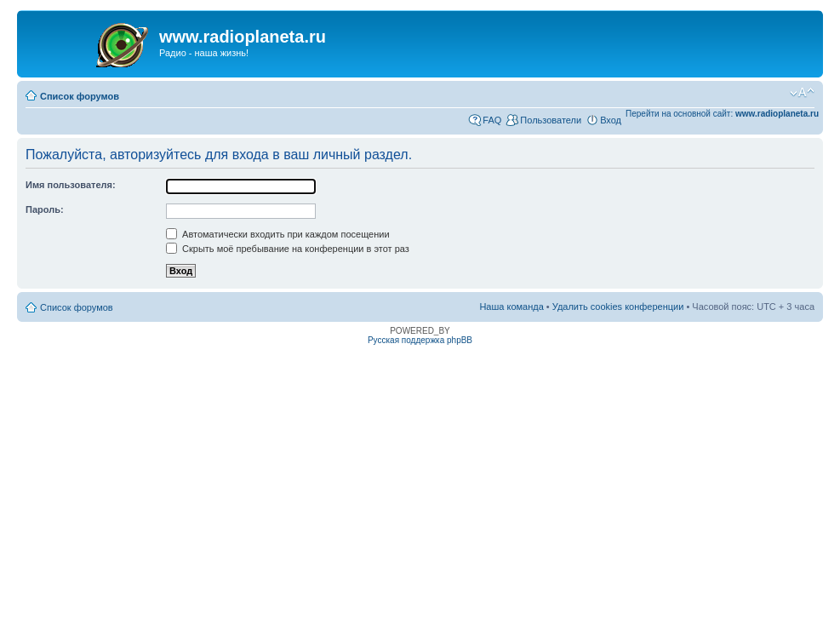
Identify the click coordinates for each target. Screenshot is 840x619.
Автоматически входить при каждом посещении (278, 234)
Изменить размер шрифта (802, 93)
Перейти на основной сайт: (722, 114)
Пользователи (551, 120)
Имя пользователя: (71, 185)
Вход (611, 120)
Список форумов (80, 96)
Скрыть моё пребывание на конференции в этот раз (288, 249)
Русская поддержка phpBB (420, 340)
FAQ (492, 120)
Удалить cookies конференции (618, 307)
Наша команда (511, 307)
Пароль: (45, 209)
